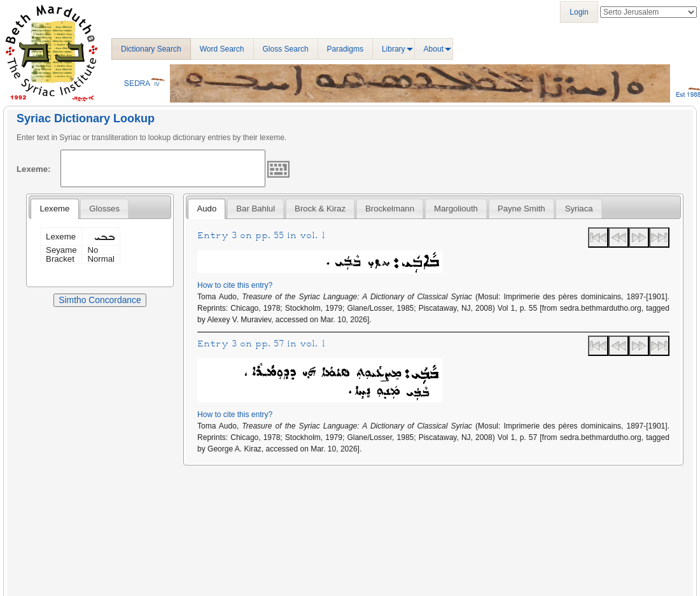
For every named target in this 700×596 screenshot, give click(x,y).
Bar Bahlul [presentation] (255, 209)
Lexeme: (34, 169)
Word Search (222, 49)
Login (579, 12)
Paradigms (345, 49)
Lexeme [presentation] (54, 209)
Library (394, 49)
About (434, 49)
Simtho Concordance (100, 300)
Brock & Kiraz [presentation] (320, 209)
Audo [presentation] (206, 209)
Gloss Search (286, 49)
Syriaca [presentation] (579, 209)
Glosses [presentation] (104, 209)
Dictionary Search (151, 49)
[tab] (54, 209)
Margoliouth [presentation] (456, 209)
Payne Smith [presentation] (521, 209)
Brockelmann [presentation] (390, 209)
